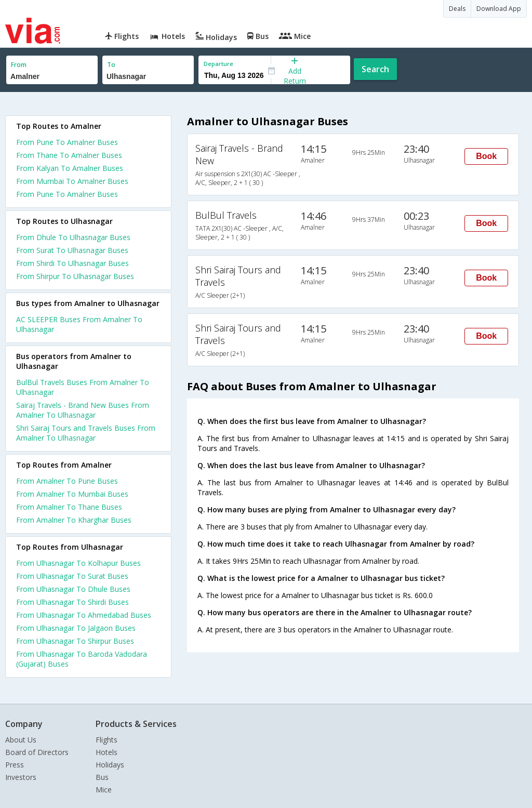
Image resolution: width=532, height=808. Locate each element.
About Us (21, 740)
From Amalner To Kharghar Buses (74, 520)
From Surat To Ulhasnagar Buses (72, 250)
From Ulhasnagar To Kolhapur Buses (78, 563)
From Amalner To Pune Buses (67, 481)
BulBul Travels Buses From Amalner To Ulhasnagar (83, 387)
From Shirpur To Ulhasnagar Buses (75, 276)
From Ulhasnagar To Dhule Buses (73, 589)
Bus (102, 777)
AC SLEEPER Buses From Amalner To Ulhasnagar (79, 324)
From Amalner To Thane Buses (69, 507)
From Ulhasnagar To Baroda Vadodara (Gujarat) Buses (82, 659)
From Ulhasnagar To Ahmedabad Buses (84, 615)
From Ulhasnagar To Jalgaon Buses (76, 628)
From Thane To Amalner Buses (69, 155)
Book (486, 156)
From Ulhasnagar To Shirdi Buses (72, 602)
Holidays (110, 765)
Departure (218, 64)
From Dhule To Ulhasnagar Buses (73, 237)
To (111, 65)
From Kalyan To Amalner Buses (70, 168)
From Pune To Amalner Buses (67, 142)
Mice (104, 790)
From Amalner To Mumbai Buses (72, 494)
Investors (21, 777)
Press (15, 765)
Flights (107, 740)
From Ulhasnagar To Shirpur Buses (75, 641)
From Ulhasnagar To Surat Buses (72, 576)
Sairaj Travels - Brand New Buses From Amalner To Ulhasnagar (83, 410)
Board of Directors (37, 752)
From (19, 65)
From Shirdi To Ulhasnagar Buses (72, 263)
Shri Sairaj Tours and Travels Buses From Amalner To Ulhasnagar (86, 433)
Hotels (107, 752)
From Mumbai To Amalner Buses (72, 181)
